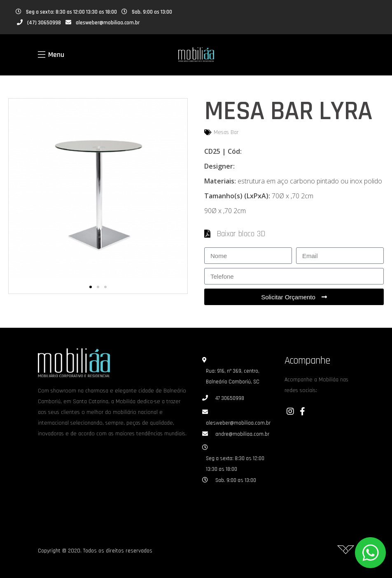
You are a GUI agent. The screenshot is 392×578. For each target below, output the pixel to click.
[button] (91, 287)
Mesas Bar (226, 132)
